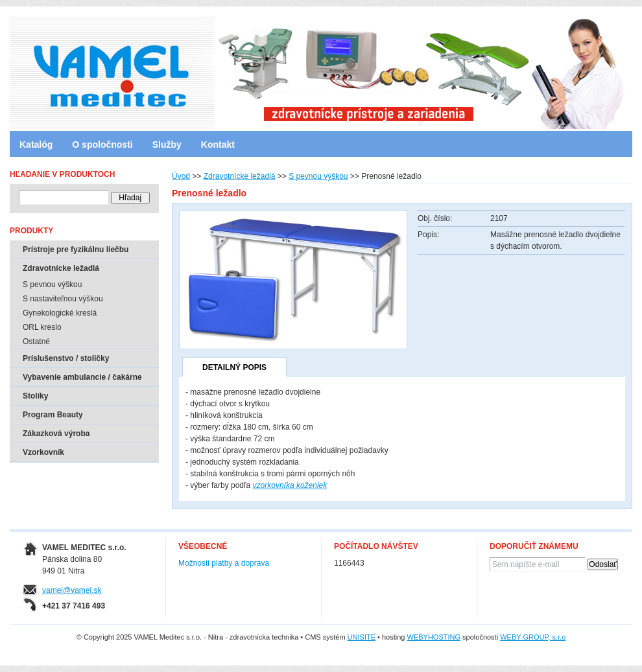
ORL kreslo (42, 327)
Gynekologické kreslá (60, 313)
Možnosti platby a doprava (224, 563)
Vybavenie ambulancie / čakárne (82, 377)
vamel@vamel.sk (72, 590)
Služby (167, 145)
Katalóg (36, 145)
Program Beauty (53, 415)
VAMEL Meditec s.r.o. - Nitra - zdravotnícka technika (65, 68)
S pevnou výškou (318, 176)
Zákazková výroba (56, 434)
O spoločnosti (102, 145)
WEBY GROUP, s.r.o (533, 637)
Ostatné (36, 342)
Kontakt (218, 145)
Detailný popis (234, 367)
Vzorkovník (43, 452)
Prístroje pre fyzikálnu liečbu (76, 249)
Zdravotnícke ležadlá (240, 176)
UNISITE (362, 637)
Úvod (181, 176)
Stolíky (35, 396)
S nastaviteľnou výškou (63, 299)
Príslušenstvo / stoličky (66, 358)
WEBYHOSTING (434, 637)
